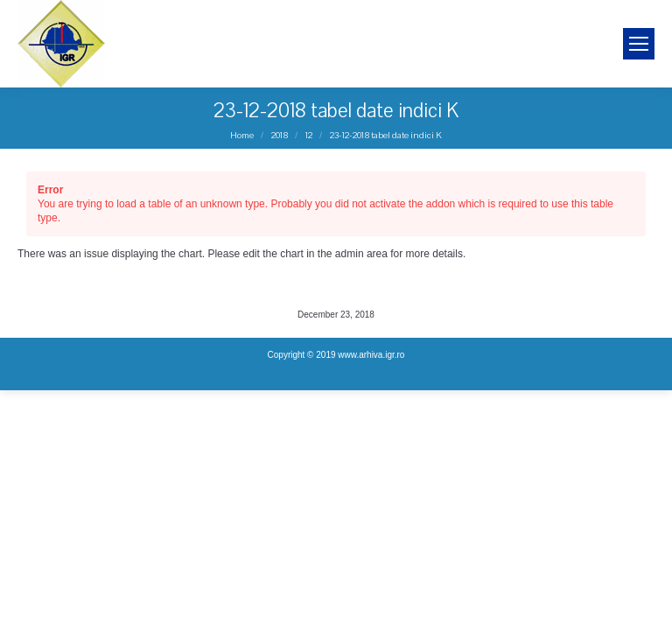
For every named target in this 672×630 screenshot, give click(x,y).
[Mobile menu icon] (639, 44)
